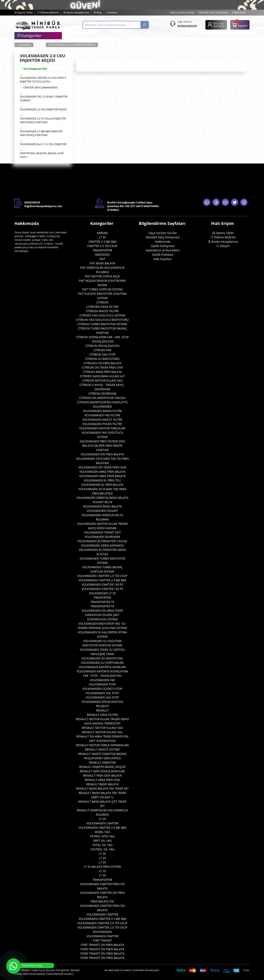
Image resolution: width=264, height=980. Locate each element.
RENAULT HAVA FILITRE (102, 715)
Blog (98, 13)
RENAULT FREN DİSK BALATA (102, 775)
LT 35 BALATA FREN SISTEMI (102, 867)
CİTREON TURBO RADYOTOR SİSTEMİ (102, 324)
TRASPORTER (102, 597)
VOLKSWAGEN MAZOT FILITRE (102, 420)
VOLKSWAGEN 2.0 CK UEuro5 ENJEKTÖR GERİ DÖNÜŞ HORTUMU (43, 120)
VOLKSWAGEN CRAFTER (102, 823)
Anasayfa (24, 45)
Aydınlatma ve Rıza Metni (163, 250)
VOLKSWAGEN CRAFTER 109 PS (102, 584)
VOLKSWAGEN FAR (102, 680)
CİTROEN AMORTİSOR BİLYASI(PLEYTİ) (102, 402)
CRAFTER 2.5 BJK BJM (102, 242)
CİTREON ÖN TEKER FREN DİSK (102, 367)
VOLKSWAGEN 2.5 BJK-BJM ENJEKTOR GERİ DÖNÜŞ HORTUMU (41, 133)
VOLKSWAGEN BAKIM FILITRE (102, 411)
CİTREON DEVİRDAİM (102, 393)
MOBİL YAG (102, 832)
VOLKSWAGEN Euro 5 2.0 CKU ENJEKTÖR (43, 144)
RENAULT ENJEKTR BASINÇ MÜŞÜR (102, 767)
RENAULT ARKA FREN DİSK (102, 780)
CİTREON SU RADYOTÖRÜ (102, 359)
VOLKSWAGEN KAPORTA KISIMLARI (102, 667)
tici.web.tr (126, 970)
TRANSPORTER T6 (102, 606)
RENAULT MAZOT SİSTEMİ (102, 749)
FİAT (102, 259)
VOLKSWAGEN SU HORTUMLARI (102, 663)
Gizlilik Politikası (163, 255)
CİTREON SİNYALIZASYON (102, 346)
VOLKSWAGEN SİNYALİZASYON (102, 702)
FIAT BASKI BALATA (102, 263)
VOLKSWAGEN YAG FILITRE (102, 415)
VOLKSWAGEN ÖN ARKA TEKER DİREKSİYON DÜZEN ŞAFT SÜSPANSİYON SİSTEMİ (102, 615)
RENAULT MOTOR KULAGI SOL (102, 732)
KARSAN (102, 233)
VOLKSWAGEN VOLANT (102, 511)
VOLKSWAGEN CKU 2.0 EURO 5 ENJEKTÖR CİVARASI (44, 98)
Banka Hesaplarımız (76, 13)
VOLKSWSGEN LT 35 (102, 593)
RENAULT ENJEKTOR (102, 762)
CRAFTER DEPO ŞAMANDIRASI (40, 88)
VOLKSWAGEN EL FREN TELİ (102, 480)
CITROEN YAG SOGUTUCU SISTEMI (102, 315)
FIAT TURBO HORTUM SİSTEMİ (102, 289)
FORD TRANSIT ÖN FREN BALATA (102, 949)
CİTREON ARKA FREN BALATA (102, 372)
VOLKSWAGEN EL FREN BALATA (102, 485)
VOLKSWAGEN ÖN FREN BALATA (102, 454)
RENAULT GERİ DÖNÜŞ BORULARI (102, 771)
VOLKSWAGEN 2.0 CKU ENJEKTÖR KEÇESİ (72, 45)
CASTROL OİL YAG (102, 849)
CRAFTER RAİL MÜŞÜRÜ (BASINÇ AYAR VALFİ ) (42, 155)
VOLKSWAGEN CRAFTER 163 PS (102, 589)
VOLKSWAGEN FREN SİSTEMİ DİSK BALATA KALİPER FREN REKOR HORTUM (102, 446)
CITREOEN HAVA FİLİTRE (102, 307)
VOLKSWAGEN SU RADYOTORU (102, 658)
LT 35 (102, 237)
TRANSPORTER (102, 250)
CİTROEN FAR (102, 350)
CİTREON (102, 302)
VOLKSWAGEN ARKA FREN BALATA (102, 472)
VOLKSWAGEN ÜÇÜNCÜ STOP (102, 689)
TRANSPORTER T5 (102, 602)
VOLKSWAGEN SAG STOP (102, 697)
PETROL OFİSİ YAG (102, 836)
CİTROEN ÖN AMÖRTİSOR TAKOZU (102, 398)
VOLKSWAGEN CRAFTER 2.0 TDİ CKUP (102, 576)
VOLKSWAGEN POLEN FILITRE (102, 424)
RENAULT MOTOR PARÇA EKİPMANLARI (102, 745)
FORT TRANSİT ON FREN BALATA (102, 945)
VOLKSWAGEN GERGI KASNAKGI (102, 545)
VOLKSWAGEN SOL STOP (102, 693)
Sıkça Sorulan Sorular (182, 13)
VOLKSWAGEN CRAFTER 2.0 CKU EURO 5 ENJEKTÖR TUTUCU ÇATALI (43, 80)
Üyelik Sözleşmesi (163, 246)
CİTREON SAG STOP (102, 354)
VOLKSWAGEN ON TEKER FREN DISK (102, 467)
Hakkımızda (239, 13)
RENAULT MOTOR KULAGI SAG (102, 728)
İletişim (112, 13)
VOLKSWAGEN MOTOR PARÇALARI (102, 428)
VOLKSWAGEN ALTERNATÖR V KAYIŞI (102, 541)
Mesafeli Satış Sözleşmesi (213, 13)
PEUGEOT (102, 706)
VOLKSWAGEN (102, 406)
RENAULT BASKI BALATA (102, 784)
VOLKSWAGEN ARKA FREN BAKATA (102, 476)
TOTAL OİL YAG (102, 845)
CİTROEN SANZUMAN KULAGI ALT (102, 376)
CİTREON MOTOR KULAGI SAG (102, 380)
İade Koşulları (163, 259)
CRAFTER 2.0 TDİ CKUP (102, 246)
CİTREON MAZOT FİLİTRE (102, 311)
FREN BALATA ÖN (102, 901)
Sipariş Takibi (24, 13)
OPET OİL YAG (102, 841)
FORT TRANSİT (102, 940)
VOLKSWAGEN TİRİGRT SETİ (102, 532)
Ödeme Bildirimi (48, 13)
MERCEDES (102, 255)
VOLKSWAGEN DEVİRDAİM (102, 537)
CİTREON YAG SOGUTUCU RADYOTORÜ (102, 320)
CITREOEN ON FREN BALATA (102, 363)
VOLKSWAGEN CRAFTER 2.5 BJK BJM (102, 580)
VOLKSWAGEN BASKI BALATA (102, 506)
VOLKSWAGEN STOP (102, 684)
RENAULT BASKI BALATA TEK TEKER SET (102, 788)
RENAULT (102, 710)
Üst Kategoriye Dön (33, 69)
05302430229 (187, 26)
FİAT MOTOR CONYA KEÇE (102, 276)
